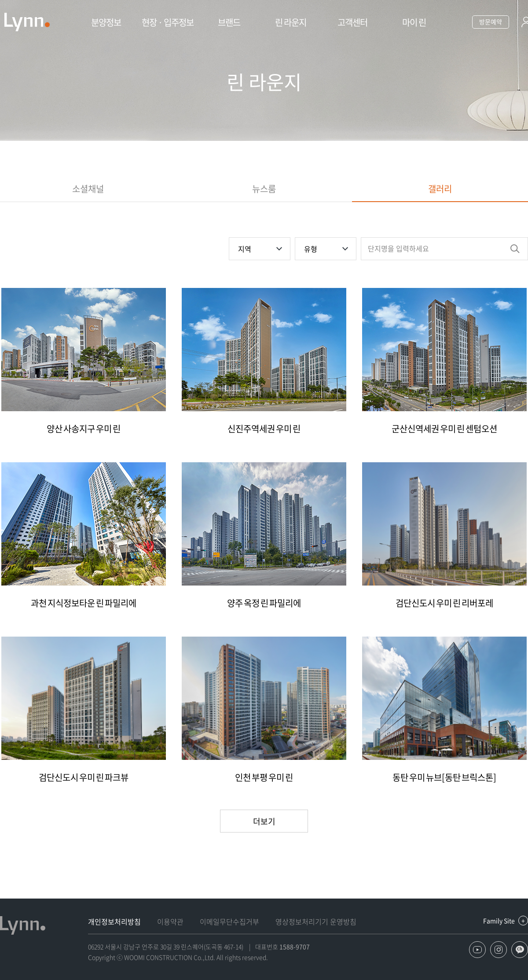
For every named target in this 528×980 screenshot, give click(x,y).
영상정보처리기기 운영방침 (316, 921)
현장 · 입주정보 (168, 22)
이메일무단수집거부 (229, 921)
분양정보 (106, 22)
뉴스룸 (264, 189)
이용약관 (170, 921)
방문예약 (491, 22)
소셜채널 (88, 189)
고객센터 (352, 22)
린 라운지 (291, 22)
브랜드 (229, 22)
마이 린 (414, 22)
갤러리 (440, 189)
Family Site (499, 921)
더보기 (264, 821)
